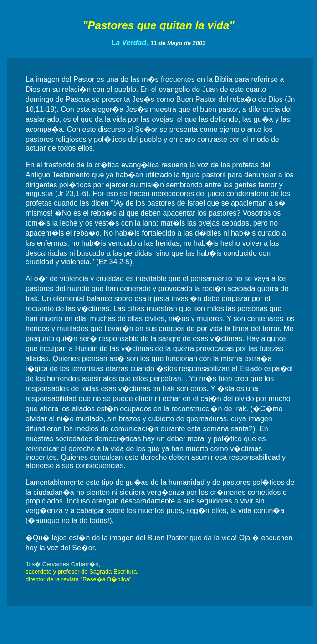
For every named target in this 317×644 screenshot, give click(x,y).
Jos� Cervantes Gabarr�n (62, 564)
